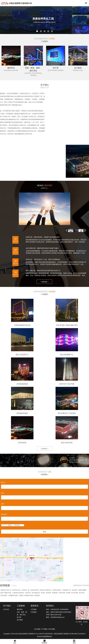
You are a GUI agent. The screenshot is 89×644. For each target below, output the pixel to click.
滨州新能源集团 (22, 384)
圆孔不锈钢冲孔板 (6, 593)
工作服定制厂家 (66, 590)
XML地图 (37, 629)
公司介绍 (6, 609)
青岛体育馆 (22, 443)
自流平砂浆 (62, 593)
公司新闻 (34, 609)
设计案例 (20, 620)
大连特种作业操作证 (18, 593)
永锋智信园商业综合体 (22, 325)
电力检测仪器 (36, 593)
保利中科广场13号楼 (67, 384)
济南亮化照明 (34, 590)
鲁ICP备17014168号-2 (79, 634)
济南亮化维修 (56, 590)
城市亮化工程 (16, 590)
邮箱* (3, 504)
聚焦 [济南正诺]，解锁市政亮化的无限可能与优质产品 (43, 271)
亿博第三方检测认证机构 (26, 595)
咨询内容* (4, 514)
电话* (3, 493)
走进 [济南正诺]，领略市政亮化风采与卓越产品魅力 (42, 248)
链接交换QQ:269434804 (81, 585)
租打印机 (82, 593)
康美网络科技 (48, 636)
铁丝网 (68, 593)
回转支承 (28, 593)
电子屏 (19, 617)
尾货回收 (37, 595)
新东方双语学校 (67, 443)
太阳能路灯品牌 (13, 595)
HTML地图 (51, 629)
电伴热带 (48, 593)
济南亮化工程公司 (6, 590)
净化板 (43, 593)
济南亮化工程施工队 (45, 590)
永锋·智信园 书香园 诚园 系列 (67, 325)
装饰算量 (55, 593)
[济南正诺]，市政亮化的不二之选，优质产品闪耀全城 (43, 259)
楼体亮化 (20, 609)
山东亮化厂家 (25, 590)
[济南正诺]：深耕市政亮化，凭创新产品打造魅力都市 (43, 237)
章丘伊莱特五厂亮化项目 (67, 413)
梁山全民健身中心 (67, 355)
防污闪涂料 (75, 593)
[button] (86, 230)
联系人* (3, 482)
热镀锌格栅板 (82, 590)
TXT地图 (44, 629)
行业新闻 (34, 612)
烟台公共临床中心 (22, 355)
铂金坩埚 (75, 590)
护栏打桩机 (4, 595)
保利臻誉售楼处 (22, 413)
